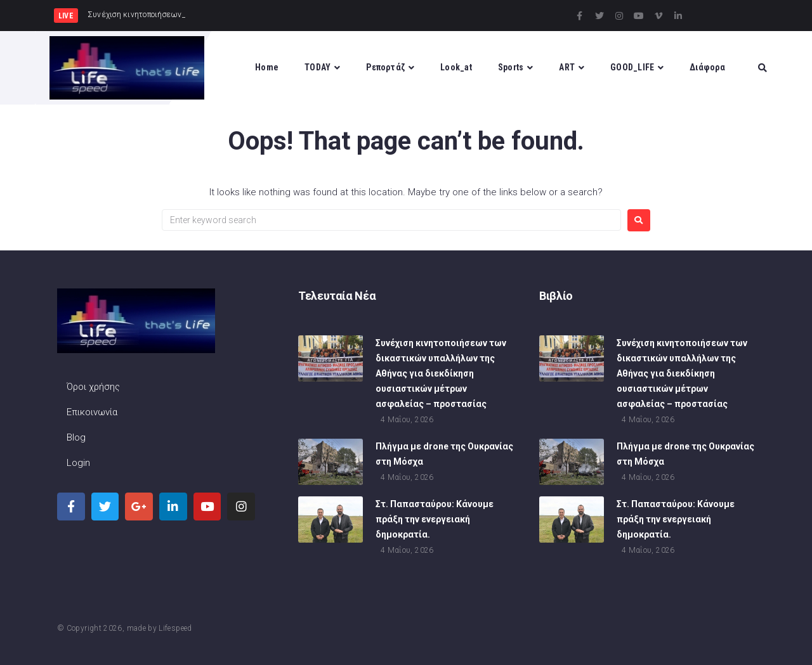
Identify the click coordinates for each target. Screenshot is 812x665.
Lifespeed (175, 628)
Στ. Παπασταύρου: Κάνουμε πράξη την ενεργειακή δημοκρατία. (435, 520)
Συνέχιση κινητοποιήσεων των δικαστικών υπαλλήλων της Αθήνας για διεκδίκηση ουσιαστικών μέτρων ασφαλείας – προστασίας (441, 375)
